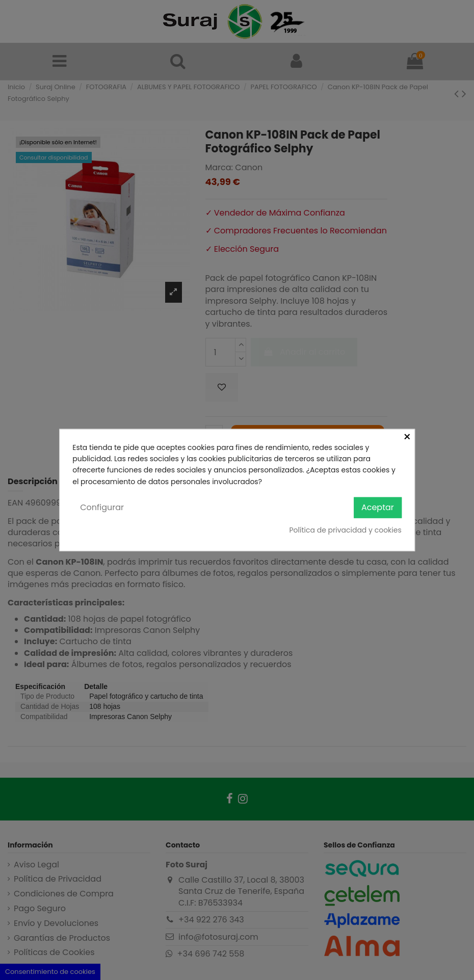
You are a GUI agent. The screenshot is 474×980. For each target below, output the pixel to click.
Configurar (102, 507)
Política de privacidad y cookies (345, 529)
